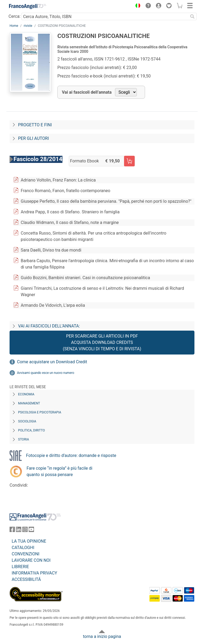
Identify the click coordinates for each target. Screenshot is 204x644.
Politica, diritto (31, 430)
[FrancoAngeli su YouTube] (31, 531)
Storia (24, 439)
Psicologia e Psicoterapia (40, 412)
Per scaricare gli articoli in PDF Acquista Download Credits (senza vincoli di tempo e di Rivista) (102, 342)
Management (29, 403)
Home (14, 26)
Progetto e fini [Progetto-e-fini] (35, 125)
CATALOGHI (23, 548)
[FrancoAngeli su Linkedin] (19, 531)
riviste (28, 26)
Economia (26, 394)
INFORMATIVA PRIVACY (34, 573)
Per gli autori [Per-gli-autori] (33, 138)
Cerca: (14, 16)
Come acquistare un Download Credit (52, 362)
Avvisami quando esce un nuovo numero (46, 373)
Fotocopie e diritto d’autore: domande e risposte (71, 455)
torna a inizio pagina (102, 636)
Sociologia (27, 421)
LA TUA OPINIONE (29, 541)
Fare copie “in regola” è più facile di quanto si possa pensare (59, 471)
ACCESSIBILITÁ (26, 579)
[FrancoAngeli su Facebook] (12, 531)
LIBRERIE (20, 567)
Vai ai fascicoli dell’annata (87, 92)
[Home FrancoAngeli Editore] (28, 6)
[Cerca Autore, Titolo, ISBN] (105, 16)
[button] (137, 6)
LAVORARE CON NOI (31, 560)
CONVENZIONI (25, 554)
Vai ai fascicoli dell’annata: (49, 326)
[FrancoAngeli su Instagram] (25, 531)
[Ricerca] (192, 16)
